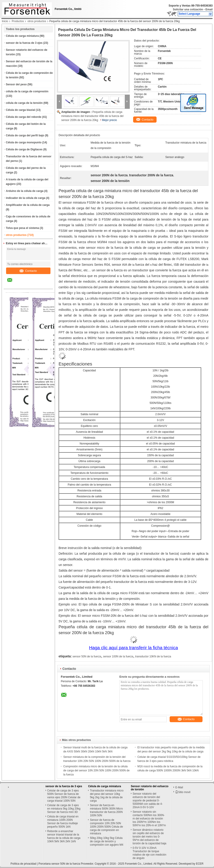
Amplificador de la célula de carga (28, 205)
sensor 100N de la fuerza (118, 656)
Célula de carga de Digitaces (24, 149)
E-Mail (179, 787)
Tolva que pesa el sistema (22, 228)
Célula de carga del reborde (24, 117)
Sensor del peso (16, 84)
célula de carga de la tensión (24, 103)
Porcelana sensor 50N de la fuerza (59, 864)
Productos (18, 21)
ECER (200, 864)
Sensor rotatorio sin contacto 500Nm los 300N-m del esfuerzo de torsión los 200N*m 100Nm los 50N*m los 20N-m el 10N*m (149, 819)
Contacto (28, 271)
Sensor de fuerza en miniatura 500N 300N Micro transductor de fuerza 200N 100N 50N (106, 810)
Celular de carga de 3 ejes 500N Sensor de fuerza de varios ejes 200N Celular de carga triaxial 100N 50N (64, 796)
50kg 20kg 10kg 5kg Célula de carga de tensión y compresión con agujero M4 (107, 841)
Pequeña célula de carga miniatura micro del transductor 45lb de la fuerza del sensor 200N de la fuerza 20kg (92, 116)
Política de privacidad (23, 864)
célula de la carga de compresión (27, 91)
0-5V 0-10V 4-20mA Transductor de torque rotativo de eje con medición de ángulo (149, 853)
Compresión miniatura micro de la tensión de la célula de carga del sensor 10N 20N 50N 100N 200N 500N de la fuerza (96, 770)
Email (209, 9)
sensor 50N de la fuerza (87, 656)
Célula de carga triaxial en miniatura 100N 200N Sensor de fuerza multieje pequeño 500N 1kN (63, 822)
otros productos (37, 21)
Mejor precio (109, 120)
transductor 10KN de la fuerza (153, 656)
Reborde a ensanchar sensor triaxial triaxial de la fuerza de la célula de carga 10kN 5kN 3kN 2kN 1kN (64, 836)
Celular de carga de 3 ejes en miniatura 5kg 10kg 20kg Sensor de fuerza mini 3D (64, 809)
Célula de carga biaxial (20, 110)
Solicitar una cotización (188, 9)
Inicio (5, 21)
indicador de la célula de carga (26, 198)
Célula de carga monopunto (24, 142)
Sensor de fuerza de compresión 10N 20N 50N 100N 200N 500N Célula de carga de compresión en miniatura (106, 827)
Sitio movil (183, 792)
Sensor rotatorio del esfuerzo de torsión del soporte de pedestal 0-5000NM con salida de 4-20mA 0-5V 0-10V (148, 801)
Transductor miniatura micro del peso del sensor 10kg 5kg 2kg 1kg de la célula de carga (107, 796)
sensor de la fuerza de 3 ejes (24, 43)
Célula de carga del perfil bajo (25, 135)
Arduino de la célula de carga (25, 191)
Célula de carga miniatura (22, 36)
